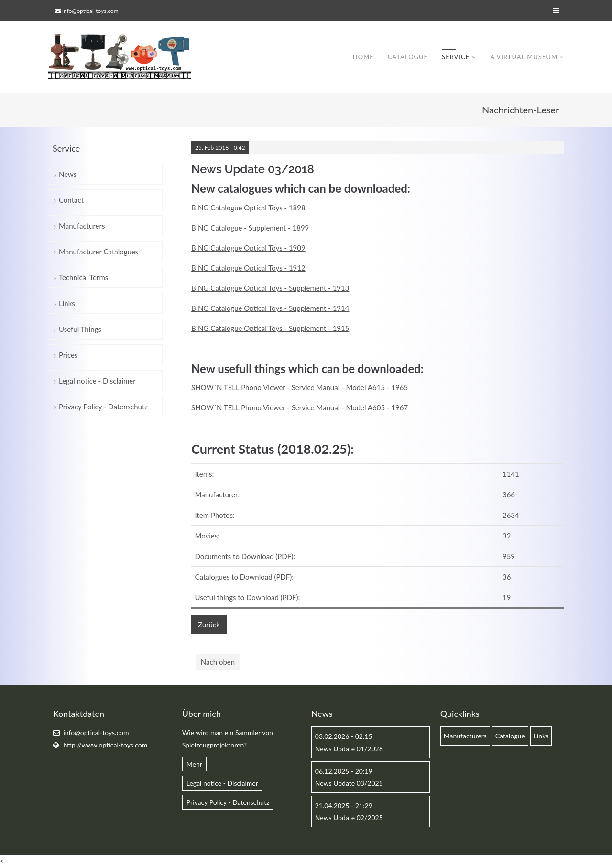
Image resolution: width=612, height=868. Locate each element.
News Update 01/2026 (349, 749)
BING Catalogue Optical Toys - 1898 (248, 208)
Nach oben (218, 662)
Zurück (209, 625)
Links (67, 303)
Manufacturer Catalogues (98, 252)
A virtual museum (524, 57)
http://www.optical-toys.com (105, 745)
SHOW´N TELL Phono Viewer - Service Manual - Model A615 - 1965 (300, 387)
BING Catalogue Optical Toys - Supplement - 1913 (270, 288)
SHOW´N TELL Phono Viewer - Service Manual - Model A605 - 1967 (300, 407)
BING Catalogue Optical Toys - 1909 (248, 248)
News (68, 174)
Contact (71, 200)
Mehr (194, 764)
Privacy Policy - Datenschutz (103, 407)
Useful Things (80, 329)
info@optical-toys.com (90, 11)
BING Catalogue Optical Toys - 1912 (248, 268)
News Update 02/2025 (349, 818)
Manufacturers (82, 226)
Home (363, 57)
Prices (68, 355)
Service (456, 57)
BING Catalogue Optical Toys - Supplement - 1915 (270, 328)
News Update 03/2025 (349, 783)
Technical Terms (83, 277)
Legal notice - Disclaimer (97, 381)
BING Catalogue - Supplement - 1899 (250, 228)
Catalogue (408, 57)
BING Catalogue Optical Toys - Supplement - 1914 (270, 308)
